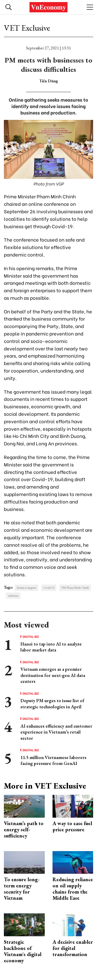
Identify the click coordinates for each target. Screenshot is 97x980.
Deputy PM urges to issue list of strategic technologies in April (52, 703)
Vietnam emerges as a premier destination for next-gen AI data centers (53, 675)
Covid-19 (49, 588)
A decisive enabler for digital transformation (73, 948)
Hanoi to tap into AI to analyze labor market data (51, 647)
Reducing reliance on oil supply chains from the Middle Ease (73, 889)
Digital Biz (31, 637)
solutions (13, 596)
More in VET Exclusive (45, 786)
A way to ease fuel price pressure (72, 826)
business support (27, 588)
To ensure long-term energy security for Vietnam (22, 889)
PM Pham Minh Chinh (75, 588)
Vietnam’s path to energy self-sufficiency (24, 829)
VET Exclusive (27, 28)
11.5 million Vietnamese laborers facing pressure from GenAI (53, 760)
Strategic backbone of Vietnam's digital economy (23, 951)
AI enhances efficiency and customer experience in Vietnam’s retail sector (56, 732)
